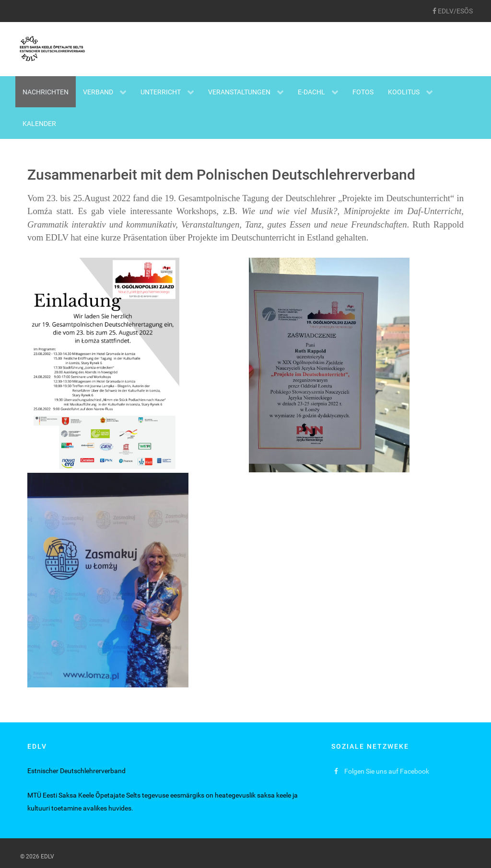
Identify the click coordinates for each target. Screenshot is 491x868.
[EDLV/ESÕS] (452, 11)
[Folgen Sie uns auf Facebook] (382, 772)
